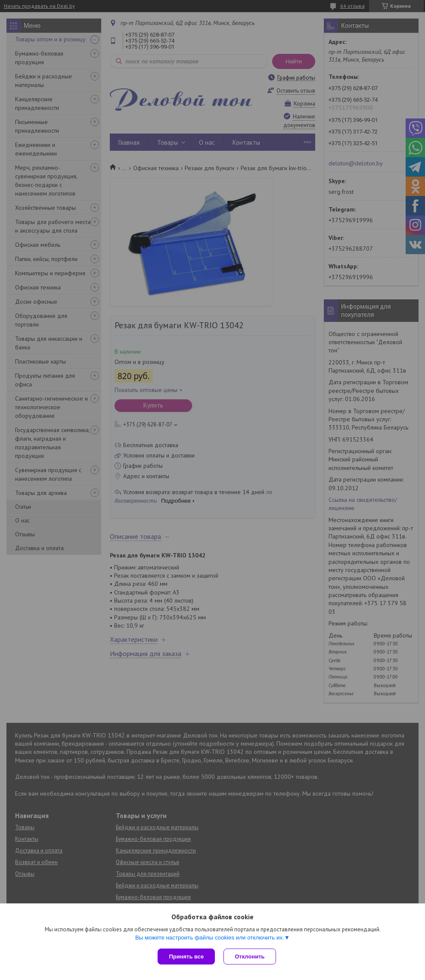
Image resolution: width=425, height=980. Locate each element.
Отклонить (250, 957)
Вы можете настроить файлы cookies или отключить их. (210, 938)
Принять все (186, 957)
